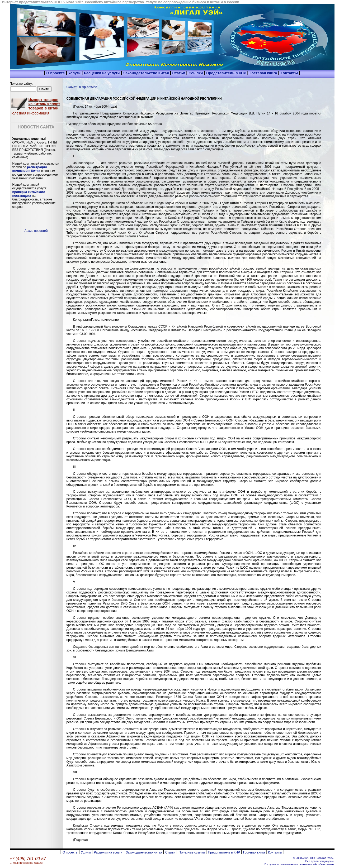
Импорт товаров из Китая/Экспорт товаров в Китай (44, 104)
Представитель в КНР (227, 73)
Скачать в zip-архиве (82, 87)
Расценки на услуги (102, 73)
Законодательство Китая (147, 73)
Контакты (290, 73)
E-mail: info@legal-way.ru (26, 863)
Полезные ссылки (192, 852)
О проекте (55, 73)
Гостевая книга (264, 73)
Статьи (179, 73)
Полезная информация (30, 113)
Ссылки (196, 73)
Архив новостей (36, 231)
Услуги (75, 73)
